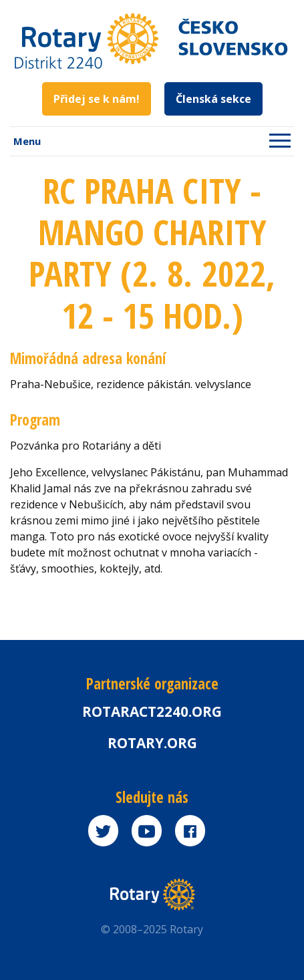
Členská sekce (213, 99)
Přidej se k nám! (97, 99)
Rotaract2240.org (152, 711)
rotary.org (152, 743)
